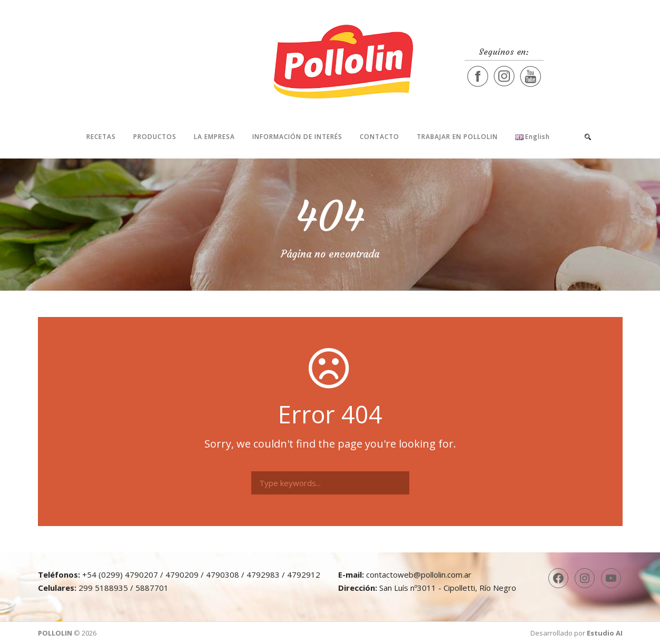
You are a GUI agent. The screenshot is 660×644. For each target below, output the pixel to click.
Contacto (380, 137)
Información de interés (297, 137)
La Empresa (214, 137)
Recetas (101, 137)
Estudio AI (605, 633)
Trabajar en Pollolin (457, 137)
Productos (155, 137)
